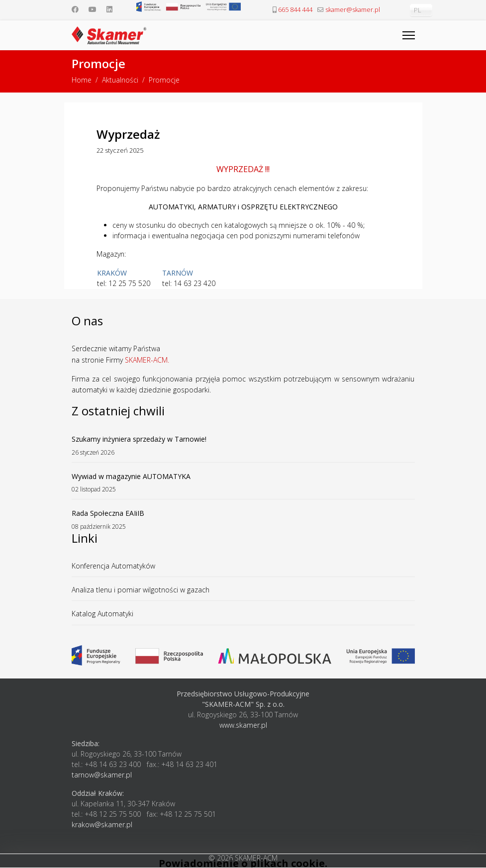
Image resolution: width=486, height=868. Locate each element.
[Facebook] (75, 9)
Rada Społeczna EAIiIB (243, 520)
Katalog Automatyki (102, 614)
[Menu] (409, 35)
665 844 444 (295, 10)
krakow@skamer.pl (102, 824)
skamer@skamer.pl (353, 10)
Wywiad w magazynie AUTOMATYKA (243, 483)
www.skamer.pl (243, 725)
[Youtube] (93, 9)
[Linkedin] (109, 9)
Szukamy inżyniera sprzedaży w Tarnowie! (243, 445)
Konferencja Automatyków (113, 566)
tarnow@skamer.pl (102, 775)
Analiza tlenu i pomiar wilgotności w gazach (141, 590)
